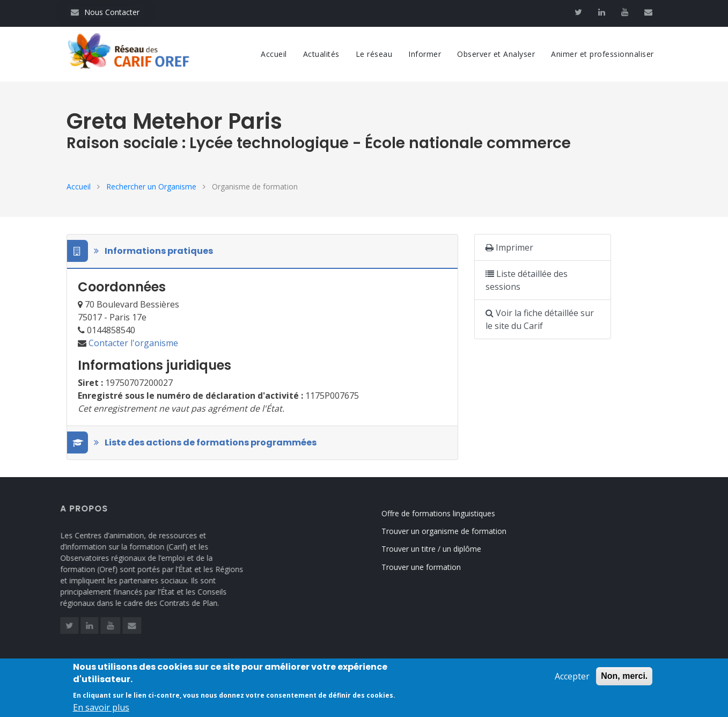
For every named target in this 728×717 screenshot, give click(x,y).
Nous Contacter (105, 12)
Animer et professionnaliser (602, 54)
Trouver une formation (430, 567)
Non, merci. (624, 679)
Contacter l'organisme (133, 343)
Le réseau (374, 54)
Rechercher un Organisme (151, 186)
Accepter (572, 679)
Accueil (274, 54)
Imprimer (509, 247)
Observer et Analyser (496, 54)
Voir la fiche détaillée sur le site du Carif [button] (540, 319)
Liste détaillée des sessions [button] (527, 280)
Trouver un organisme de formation (453, 531)
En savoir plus (101, 711)
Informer (425, 54)
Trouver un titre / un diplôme (440, 549)
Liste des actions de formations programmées (197, 443)
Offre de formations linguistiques (447, 513)
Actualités (321, 54)
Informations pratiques (145, 251)
